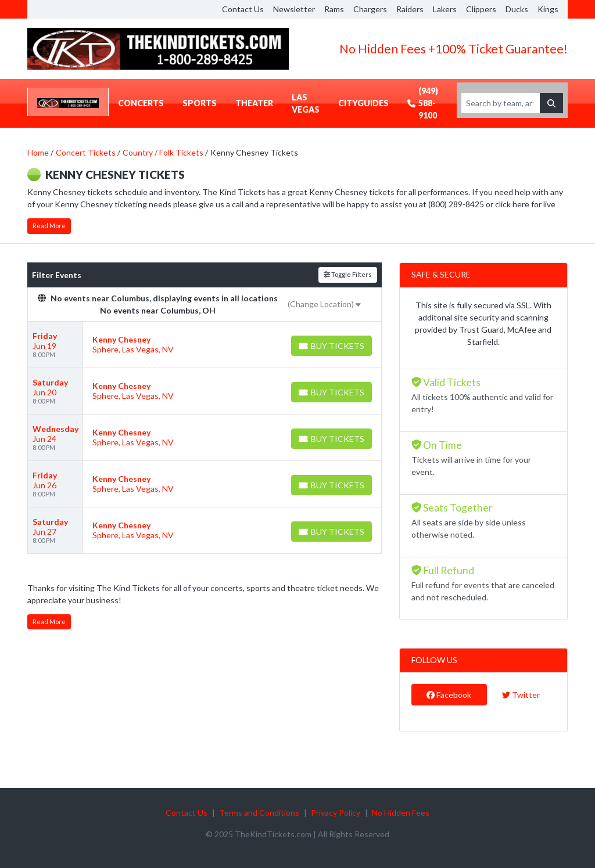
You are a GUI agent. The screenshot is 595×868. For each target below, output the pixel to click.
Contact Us (243, 9)
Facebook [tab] (449, 695)
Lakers (445, 9)
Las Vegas (306, 103)
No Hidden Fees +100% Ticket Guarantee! (454, 48)
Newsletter (294, 9)
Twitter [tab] (521, 695)
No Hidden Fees (401, 813)
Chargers (370, 9)
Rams (334, 9)
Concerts (141, 103)
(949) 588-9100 (423, 103)
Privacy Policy (336, 813)
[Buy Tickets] (331, 346)
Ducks (517, 9)
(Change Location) (324, 304)
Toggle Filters (348, 274)
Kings (548, 9)
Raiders (410, 9)
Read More (49, 226)
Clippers (481, 9)
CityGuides (363, 103)
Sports (200, 103)
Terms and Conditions (259, 813)
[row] (205, 345)
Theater (254, 103)
